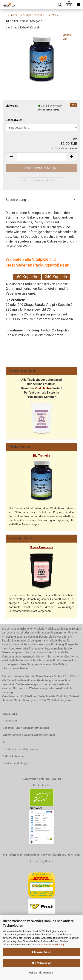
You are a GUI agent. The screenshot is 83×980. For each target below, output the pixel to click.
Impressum (10, 721)
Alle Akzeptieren (42, 952)
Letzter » (53, 15)
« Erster (12, 15)
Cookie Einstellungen (16, 763)
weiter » (39, 15)
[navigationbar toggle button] (78, 5)
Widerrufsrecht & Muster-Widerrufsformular (30, 735)
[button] (11, 157)
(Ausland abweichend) (49, 110)
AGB (6, 742)
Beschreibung (16, 200)
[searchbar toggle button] (60, 5)
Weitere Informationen (41, 973)
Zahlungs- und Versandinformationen (26, 728)
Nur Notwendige (42, 963)
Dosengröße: (14, 120)
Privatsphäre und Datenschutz (21, 749)
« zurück (26, 15)
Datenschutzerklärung (52, 945)
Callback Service (13, 756)
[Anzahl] (41, 157)
